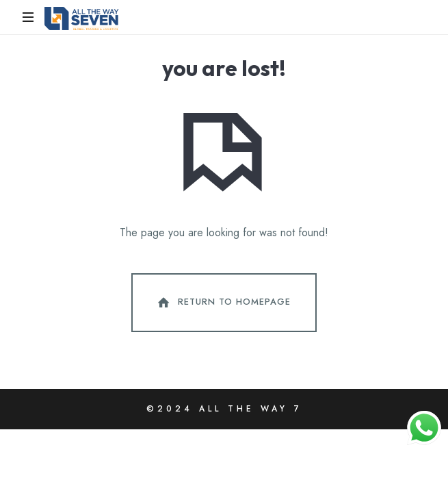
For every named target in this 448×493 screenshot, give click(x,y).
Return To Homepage (223, 303)
